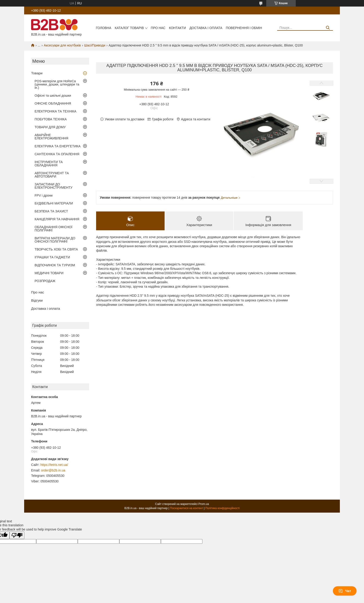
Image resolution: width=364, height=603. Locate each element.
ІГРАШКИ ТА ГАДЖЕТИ (52, 257)
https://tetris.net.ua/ (54, 465)
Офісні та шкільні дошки (53, 96)
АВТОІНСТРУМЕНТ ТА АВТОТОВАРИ (52, 175)
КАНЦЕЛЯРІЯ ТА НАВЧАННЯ (57, 219)
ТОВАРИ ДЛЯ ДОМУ (50, 127)
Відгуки (37, 300)
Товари (37, 73)
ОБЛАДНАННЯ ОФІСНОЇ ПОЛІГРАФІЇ (54, 229)
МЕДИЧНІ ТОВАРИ (49, 273)
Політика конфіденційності (223, 508)
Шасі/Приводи (95, 45)
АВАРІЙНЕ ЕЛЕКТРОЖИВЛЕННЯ (51, 137)
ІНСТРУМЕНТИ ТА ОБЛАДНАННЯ (49, 164)
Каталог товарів (129, 28)
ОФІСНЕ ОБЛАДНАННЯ (53, 103)
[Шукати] (328, 28)
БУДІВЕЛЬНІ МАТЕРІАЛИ (54, 203)
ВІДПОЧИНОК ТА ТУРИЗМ (55, 265)
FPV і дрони (44, 195)
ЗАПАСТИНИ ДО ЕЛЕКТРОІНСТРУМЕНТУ (54, 186)
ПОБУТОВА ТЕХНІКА (51, 119)
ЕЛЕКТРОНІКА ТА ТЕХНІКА (55, 111)
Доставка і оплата (206, 28)
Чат (345, 591)
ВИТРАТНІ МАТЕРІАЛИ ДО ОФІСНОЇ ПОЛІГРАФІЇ (55, 240)
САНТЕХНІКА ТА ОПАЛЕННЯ (57, 154)
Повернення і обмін (244, 28)
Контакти (177, 28)
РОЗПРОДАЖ (45, 281)
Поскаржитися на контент (186, 508)
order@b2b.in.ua (53, 470)
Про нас (158, 28)
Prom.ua (204, 504)
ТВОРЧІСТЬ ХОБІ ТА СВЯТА (56, 249)
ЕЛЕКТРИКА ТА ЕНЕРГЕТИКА (58, 146)
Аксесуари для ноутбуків (62, 45)
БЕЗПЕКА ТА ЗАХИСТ (51, 211)
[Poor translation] (17, 535)
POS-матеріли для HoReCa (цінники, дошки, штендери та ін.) (57, 84)
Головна (104, 28)
